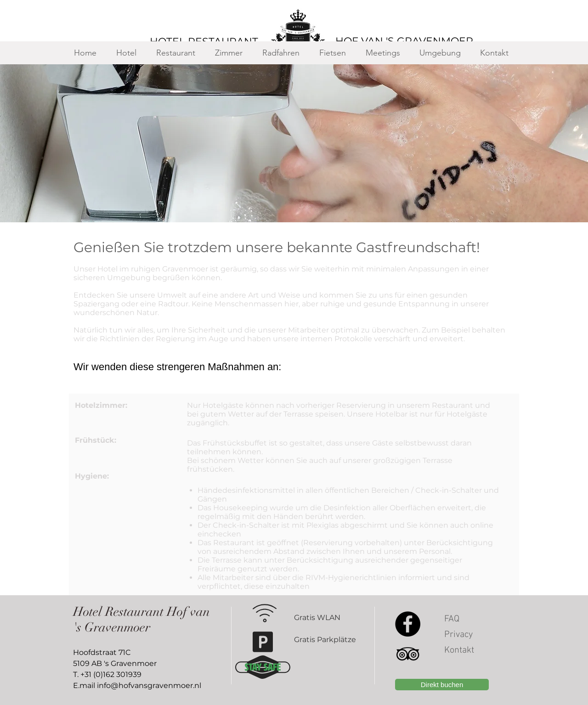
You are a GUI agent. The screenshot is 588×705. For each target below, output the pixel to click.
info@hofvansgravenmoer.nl (149, 685)
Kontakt (459, 650)
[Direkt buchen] (442, 685)
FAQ (452, 619)
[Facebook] (408, 624)
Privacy (458, 635)
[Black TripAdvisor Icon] (408, 654)
